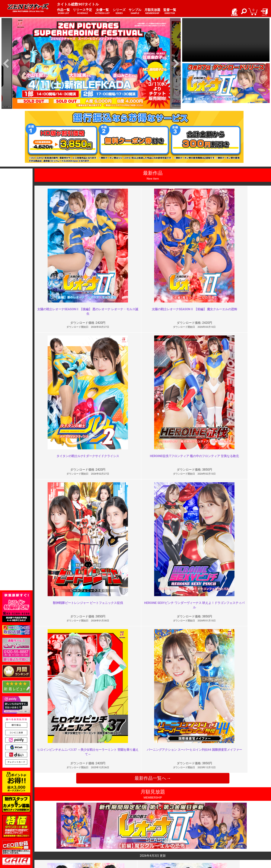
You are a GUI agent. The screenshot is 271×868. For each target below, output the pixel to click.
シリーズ (119, 11)
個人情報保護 (101, 837)
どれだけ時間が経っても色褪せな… (107, 686)
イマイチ (208, 686)
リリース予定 (82, 11)
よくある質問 (146, 833)
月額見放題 (152, 11)
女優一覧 (102, 11)
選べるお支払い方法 (60, 841)
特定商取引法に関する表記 (109, 833)
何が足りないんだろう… (218, 755)
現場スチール (56, 845)
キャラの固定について (98, 755)
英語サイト (144, 841)
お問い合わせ (146, 837)
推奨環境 (54, 837)
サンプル (135, 11)
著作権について (102, 841)
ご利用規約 (100, 829)
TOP (51, 829)
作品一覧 (63, 11)
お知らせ (143, 829)
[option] (91, 64)
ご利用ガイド (56, 833)
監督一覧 (170, 11)
